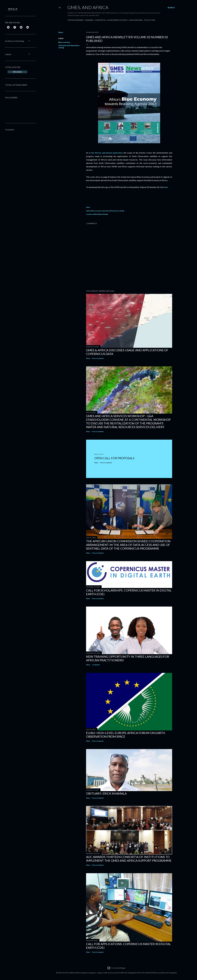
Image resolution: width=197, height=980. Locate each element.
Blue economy (64, 42)
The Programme (75, 20)
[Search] (171, 8)
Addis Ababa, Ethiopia (100, 214)
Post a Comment (98, 358)
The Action (149, 20)
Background (136, 20)
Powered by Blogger (116, 968)
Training (89, 20)
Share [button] (61, 32)
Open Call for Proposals (114, 458)
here (166, 187)
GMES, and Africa (88, 7)
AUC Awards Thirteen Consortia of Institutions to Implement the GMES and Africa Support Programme (129, 859)
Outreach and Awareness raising (113, 211)
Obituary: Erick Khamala (106, 793)
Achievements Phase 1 (118, 20)
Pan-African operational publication (107, 153)
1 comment (96, 665)
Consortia (100, 20)
